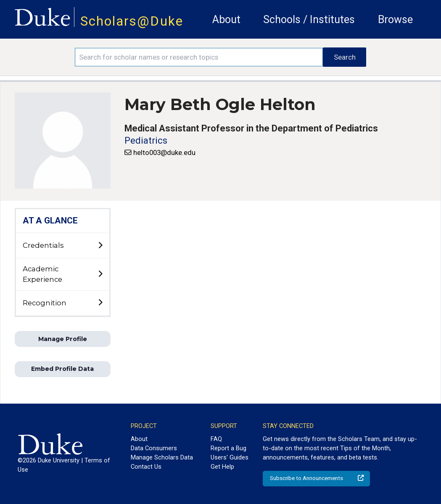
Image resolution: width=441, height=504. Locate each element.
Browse (395, 20)
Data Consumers (154, 448)
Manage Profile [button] (63, 339)
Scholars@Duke (132, 21)
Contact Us (146, 467)
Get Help (222, 467)
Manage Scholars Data (162, 457)
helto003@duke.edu (164, 152)
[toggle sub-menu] (100, 246)
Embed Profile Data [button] (62, 369)
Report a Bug (228, 448)
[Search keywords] (199, 57)
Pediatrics (146, 140)
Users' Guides (230, 457)
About (226, 20)
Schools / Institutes (309, 20)
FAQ (216, 439)
